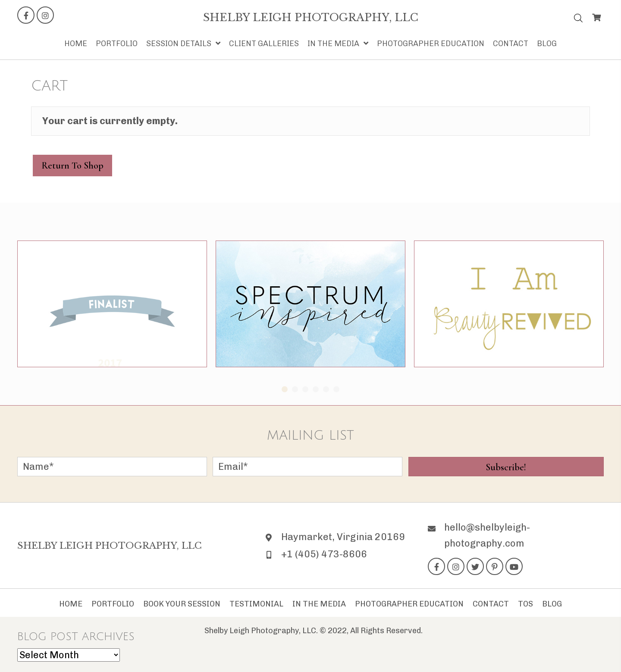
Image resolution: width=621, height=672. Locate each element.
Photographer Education (409, 604)
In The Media (319, 604)
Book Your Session (182, 604)
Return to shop (72, 166)
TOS (525, 604)
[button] (26, 15)
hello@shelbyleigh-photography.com (487, 535)
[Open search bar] (578, 16)
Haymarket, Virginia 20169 (343, 537)
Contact (491, 604)
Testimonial (256, 604)
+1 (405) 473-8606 (324, 554)
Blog (552, 604)
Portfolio (113, 604)
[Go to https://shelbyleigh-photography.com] (311, 18)
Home (71, 604)
